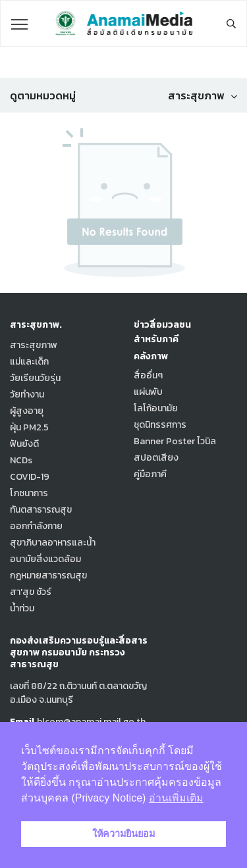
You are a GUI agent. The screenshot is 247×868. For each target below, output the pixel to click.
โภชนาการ (29, 493)
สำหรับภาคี (156, 339)
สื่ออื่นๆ (148, 375)
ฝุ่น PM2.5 (29, 427)
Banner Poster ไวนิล (175, 441)
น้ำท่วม (22, 608)
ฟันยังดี (24, 444)
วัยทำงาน (27, 395)
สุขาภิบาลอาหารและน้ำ (53, 543)
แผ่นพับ (148, 392)
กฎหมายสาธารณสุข (48, 575)
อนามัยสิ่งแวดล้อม (45, 559)
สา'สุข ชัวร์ (31, 592)
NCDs (21, 460)
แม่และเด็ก (29, 362)
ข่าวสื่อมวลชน (162, 325)
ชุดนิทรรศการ (160, 425)
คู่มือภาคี (150, 474)
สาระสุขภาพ (34, 345)
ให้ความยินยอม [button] (123, 834)
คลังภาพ (151, 356)
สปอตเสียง (156, 458)
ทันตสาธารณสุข (41, 510)
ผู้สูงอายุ (27, 411)
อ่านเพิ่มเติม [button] (176, 798)
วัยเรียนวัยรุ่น (35, 378)
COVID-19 (30, 477)
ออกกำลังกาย (36, 526)
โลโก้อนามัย (156, 408)
